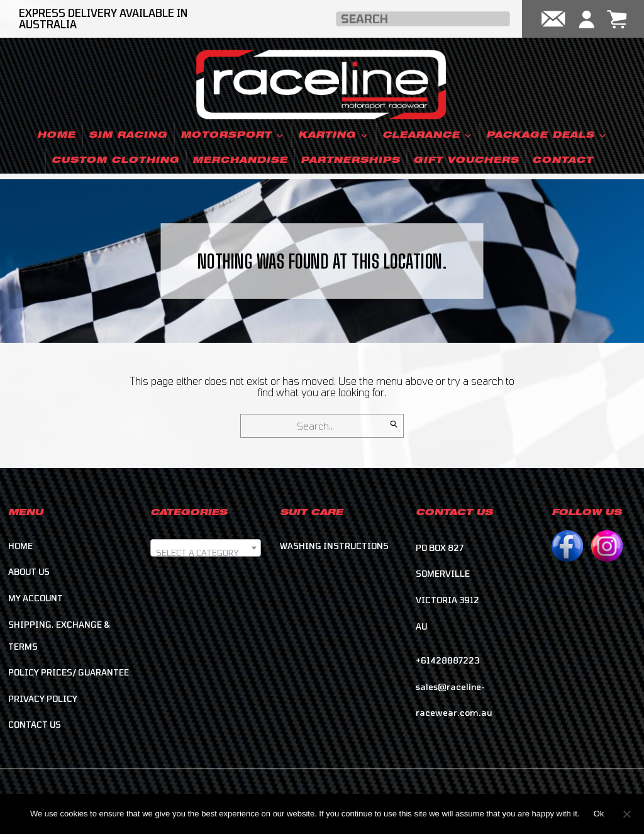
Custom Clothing (115, 161)
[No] (626, 813)
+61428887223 (447, 662)
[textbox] (206, 554)
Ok (600, 814)
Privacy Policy (43, 700)
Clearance (428, 136)
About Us (29, 574)
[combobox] (206, 550)
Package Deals (547, 136)
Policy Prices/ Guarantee (69, 674)
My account (36, 599)
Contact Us (35, 726)
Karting (334, 136)
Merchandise (240, 161)
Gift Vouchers (466, 161)
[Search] (394, 423)
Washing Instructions (334, 547)
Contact (563, 161)
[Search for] (322, 426)
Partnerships (350, 161)
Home (56, 136)
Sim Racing (128, 136)
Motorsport (233, 136)
